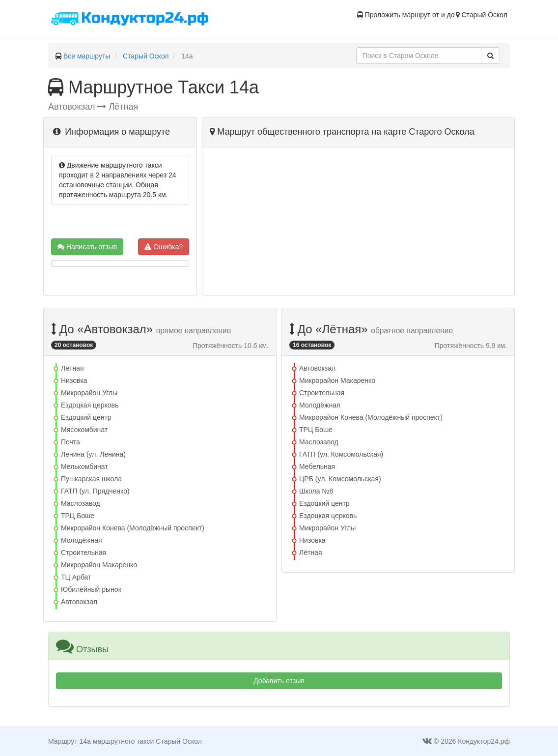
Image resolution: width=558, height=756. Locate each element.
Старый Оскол (146, 56)
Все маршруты (87, 56)
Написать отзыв (87, 247)
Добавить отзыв (279, 681)
